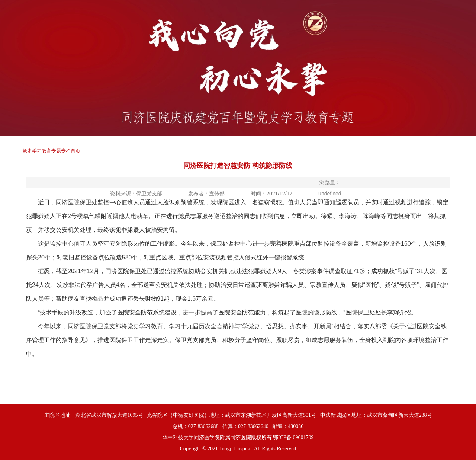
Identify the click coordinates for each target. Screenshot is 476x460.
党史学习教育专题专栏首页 (51, 151)
